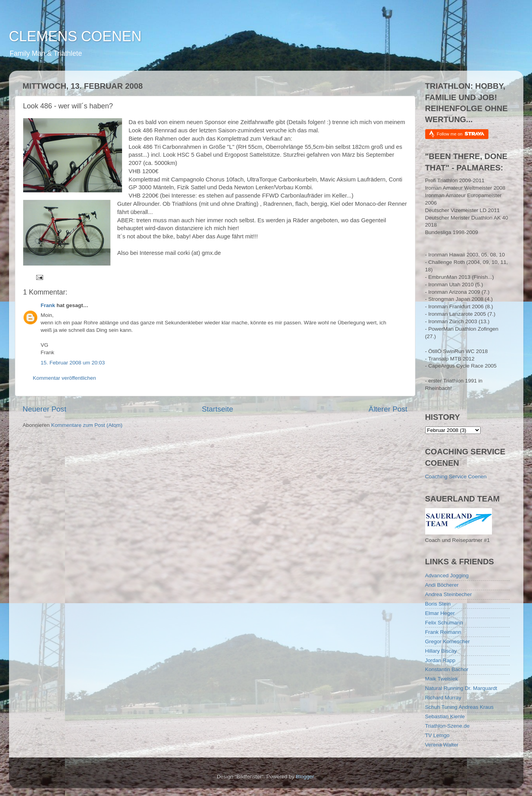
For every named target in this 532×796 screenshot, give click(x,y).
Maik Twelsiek (442, 679)
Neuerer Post (45, 409)
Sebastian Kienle (445, 716)
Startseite (218, 409)
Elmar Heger (440, 613)
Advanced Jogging (447, 575)
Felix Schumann (444, 623)
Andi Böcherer (442, 585)
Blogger (305, 777)
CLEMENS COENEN (75, 36)
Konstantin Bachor (447, 669)
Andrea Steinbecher (449, 594)
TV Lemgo (437, 735)
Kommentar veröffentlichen (65, 378)
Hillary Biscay (441, 651)
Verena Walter (442, 745)
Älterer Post (388, 409)
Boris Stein (438, 604)
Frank (48, 305)
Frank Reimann (443, 632)
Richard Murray (443, 698)
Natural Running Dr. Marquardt (461, 688)
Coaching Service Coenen (456, 477)
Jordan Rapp (440, 660)
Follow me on (461, 134)
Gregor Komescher (448, 641)
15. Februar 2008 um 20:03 (73, 363)
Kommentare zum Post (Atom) (87, 425)
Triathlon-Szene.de (448, 726)
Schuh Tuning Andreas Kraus (460, 707)
